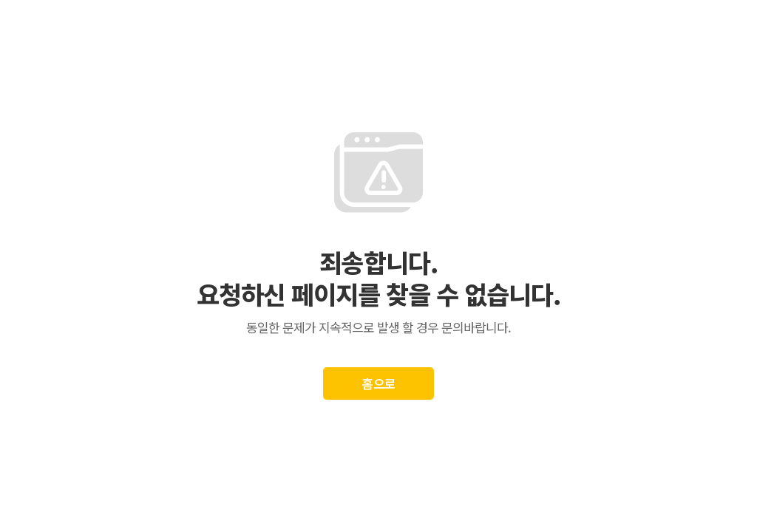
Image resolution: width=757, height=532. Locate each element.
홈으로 (379, 383)
